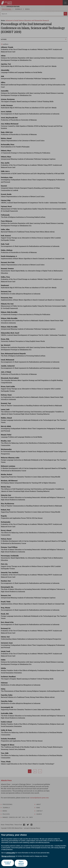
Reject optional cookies (21, 863)
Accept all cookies (8, 863)
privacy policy (11, 853)
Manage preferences (8, 856)
